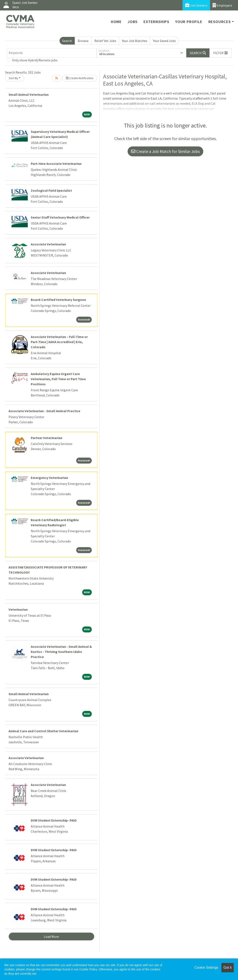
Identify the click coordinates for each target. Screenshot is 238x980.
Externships (156, 22)
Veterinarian (18, 609)
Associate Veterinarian (48, 244)
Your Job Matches (135, 41)
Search (67, 41)
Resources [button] (220, 22)
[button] (220, 53)
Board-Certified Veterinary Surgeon (58, 300)
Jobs (133, 22)
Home (116, 22)
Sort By (13, 78)
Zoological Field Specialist (51, 190)
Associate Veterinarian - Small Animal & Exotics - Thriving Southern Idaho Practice (61, 652)
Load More (51, 937)
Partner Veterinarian (47, 438)
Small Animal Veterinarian (29, 94)
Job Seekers (196, 5)
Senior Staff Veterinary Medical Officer (60, 217)
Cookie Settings (206, 968)
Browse (83, 41)
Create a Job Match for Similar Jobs (165, 151)
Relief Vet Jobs (105, 41)
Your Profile (189, 22)
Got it (228, 968)
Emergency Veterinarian (49, 478)
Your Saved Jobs (164, 41)
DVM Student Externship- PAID (54, 820)
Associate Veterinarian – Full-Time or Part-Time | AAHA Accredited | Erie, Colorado (59, 342)
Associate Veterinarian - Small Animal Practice (44, 411)
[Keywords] (52, 53)
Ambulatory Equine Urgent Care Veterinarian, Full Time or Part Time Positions (58, 379)
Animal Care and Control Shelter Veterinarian (43, 731)
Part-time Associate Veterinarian (56, 164)
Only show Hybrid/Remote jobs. (35, 60)
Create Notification (80, 78)
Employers (222, 5)
